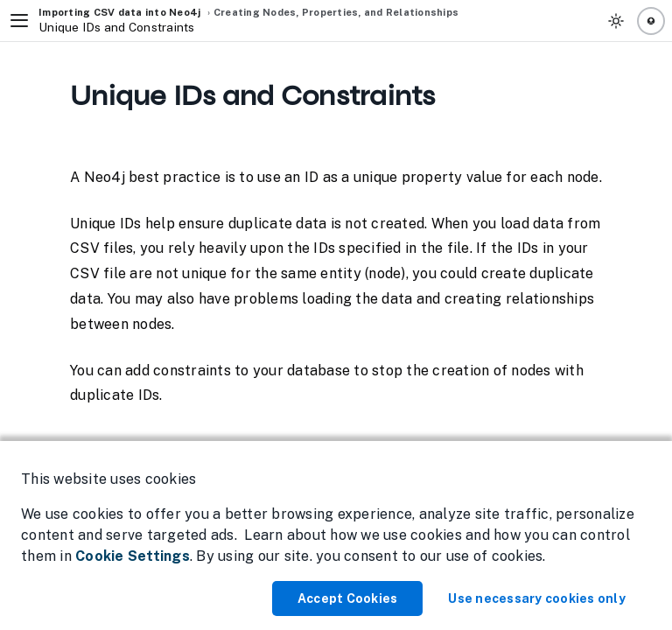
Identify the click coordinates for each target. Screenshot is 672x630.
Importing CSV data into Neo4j (119, 12)
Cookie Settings (133, 556)
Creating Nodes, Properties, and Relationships (336, 12)
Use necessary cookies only (537, 598)
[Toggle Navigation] (19, 21)
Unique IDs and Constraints (117, 28)
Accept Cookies (348, 598)
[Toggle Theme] (616, 21)
